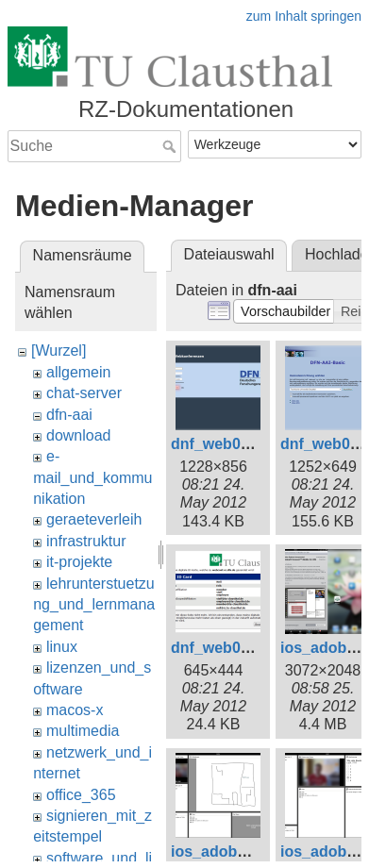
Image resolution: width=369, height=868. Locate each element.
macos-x (75, 710)
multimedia (83, 731)
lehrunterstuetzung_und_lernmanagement (94, 605)
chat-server (84, 393)
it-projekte (79, 562)
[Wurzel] (59, 351)
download (79, 435)
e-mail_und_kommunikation (92, 477)
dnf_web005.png (230, 648)
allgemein (78, 372)
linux (62, 647)
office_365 (81, 795)
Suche (171, 146)
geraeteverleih (94, 519)
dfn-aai (69, 415)
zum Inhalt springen (304, 16)
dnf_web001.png (230, 444)
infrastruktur (86, 541)
